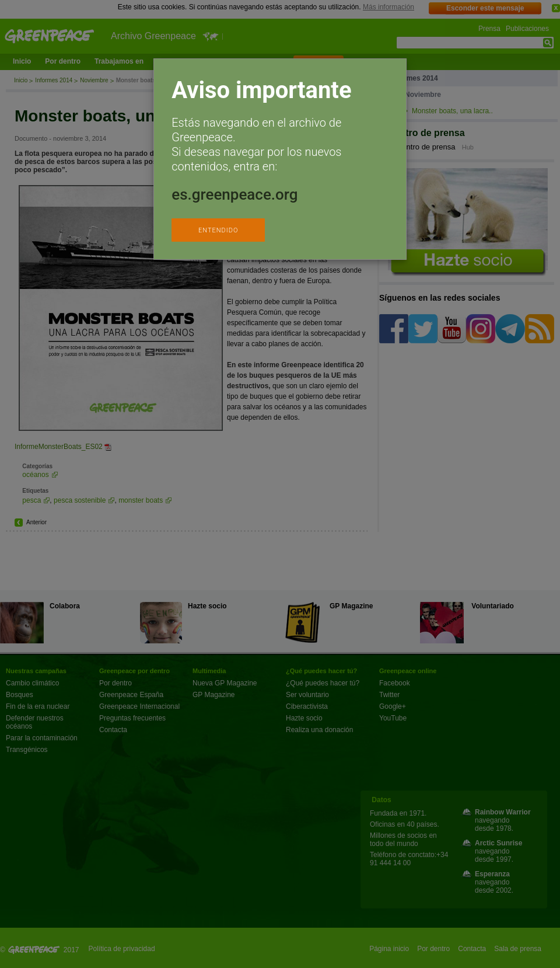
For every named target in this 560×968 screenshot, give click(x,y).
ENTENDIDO (218, 230)
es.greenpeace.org (235, 194)
